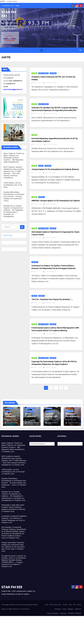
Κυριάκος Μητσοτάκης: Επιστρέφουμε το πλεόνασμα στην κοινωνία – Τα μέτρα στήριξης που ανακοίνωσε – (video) (14, 196)
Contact (65, 605)
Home (47, 605)
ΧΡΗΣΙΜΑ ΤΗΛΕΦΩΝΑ (75, 613)
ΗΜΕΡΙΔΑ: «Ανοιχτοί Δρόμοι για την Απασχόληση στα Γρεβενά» (56, 201)
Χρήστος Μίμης (50, 83)
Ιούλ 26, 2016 (38, 144)
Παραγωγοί (78, 609)
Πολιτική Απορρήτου (53, 613)
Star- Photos (77, 605)
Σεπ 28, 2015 (37, 204)
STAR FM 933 (9, 14)
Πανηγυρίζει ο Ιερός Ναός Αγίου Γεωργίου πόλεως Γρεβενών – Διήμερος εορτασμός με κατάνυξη (13, 507)
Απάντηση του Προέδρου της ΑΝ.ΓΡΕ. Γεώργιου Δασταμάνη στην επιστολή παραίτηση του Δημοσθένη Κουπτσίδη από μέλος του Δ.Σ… (54, 110)
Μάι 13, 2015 (37, 272)
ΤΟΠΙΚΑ (7, 411)
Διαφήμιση (70, 609)
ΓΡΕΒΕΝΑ (34, 73)
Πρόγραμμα (63, 613)
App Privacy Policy (56, 605)
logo (70, 605)
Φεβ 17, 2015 (37, 367)
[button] (80, 50)
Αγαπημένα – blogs (60, 609)
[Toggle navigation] (42, 50)
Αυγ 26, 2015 (37, 238)
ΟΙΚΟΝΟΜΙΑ (53, 73)
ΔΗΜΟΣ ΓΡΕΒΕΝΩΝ (43, 73)
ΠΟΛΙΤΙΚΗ (69, 408)
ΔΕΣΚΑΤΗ (34, 296)
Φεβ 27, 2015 (37, 334)
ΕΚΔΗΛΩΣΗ (42, 197)
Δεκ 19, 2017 (37, 83)
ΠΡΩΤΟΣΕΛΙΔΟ (9, 408)
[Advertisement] (42, 630)
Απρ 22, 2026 (72, 420)
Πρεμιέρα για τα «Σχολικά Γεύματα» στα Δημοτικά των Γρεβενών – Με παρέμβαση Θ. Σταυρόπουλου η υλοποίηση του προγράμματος (13, 496)
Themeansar (25, 609)
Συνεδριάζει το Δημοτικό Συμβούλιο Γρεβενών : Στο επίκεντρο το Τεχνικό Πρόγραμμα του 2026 (14, 518)
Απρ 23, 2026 (11, 420)
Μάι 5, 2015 (37, 303)
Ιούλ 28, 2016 (38, 114)
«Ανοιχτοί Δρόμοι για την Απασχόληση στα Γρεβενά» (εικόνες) (55, 169)
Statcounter (8, 235)
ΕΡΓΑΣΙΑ (41, 166)
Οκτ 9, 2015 (37, 173)
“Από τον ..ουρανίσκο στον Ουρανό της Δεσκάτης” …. (52, 299)
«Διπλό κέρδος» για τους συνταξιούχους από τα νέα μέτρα (13, 185)
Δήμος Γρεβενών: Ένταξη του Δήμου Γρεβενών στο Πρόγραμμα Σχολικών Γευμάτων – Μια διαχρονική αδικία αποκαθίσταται (14, 158)
